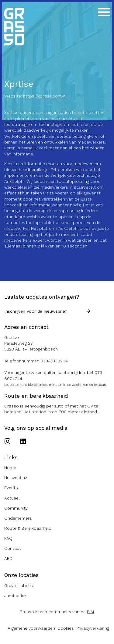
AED (8, 558)
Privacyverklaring (93, 628)
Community (16, 508)
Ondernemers (18, 518)
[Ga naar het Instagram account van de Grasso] (9, 442)
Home (10, 468)
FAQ (8, 538)
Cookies (66, 628)
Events (11, 488)
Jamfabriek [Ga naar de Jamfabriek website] (15, 596)
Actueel (12, 498)
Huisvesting (16, 478)
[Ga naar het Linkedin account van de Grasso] (23, 442)
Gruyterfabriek (19, 585)
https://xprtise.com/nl (45, 96)
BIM (90, 612)
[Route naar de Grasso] (57, 343)
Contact (13, 548)
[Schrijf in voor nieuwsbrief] (88, 311)
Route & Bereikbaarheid (28, 528)
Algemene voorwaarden (31, 628)
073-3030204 (54, 361)
